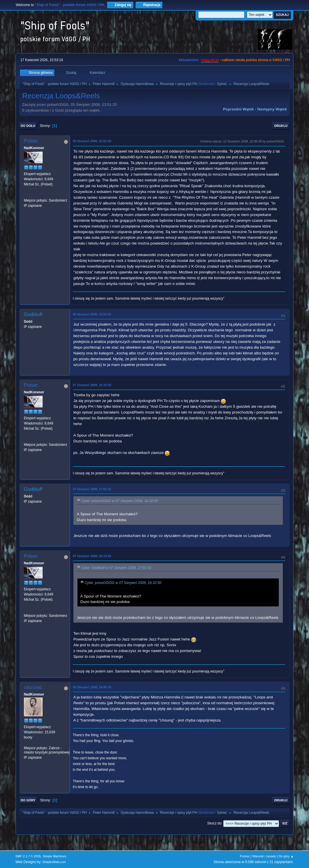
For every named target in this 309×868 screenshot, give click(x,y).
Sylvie (221, 84)
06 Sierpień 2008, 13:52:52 (92, 314)
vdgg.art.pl (210, 60)
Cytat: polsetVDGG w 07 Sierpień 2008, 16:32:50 (120, 501)
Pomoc (245, 856)
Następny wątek (272, 109)
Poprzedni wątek (238, 109)
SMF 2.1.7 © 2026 (28, 856)
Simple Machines (54, 856)
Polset (31, 141)
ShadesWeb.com (54, 862)
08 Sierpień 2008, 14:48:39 (92, 687)
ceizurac (33, 687)
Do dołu (28, 126)
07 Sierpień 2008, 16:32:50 (92, 385)
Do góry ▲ (286, 856)
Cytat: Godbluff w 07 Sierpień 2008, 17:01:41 (116, 568)
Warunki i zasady (264, 856)
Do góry (28, 800)
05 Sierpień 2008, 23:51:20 (92, 141)
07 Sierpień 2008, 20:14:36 (92, 556)
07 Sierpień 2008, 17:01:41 (92, 489)
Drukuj (281, 126)
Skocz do (214, 823)
